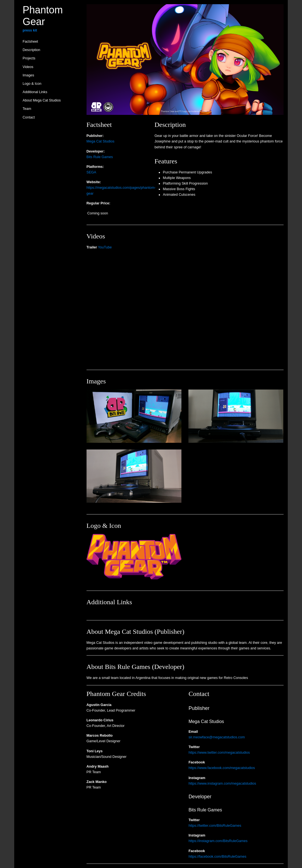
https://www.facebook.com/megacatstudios (222, 768)
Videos (28, 67)
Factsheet (30, 42)
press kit (30, 30)
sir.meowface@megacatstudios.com (217, 737)
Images (28, 75)
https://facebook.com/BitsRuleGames (217, 857)
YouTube (105, 247)
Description (31, 50)
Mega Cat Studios (100, 141)
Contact (29, 117)
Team (27, 109)
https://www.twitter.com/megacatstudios (219, 753)
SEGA (91, 172)
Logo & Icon (32, 84)
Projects (29, 58)
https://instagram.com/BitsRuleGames (218, 841)
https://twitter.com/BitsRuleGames (215, 826)
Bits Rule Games (100, 157)
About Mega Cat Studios (42, 100)
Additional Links (35, 92)
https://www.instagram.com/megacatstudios (222, 784)
